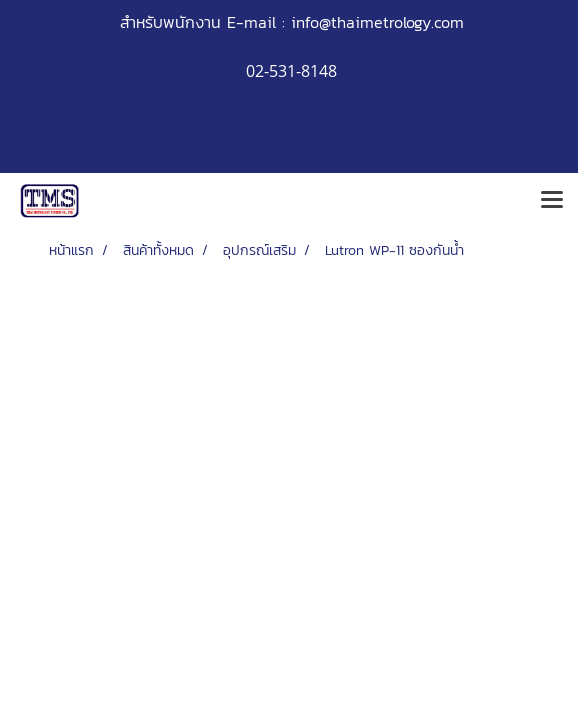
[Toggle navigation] (552, 201)
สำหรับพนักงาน (170, 22)
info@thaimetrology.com (377, 22)
